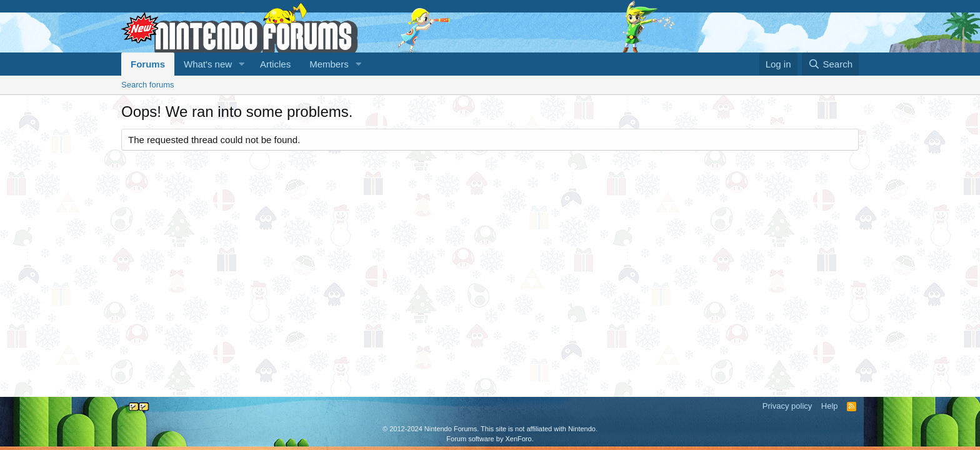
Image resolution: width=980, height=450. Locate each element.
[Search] (830, 64)
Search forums (148, 85)
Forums (148, 64)
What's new (208, 64)
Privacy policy (787, 406)
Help (830, 406)
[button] (242, 64)
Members (329, 64)
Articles (275, 64)
